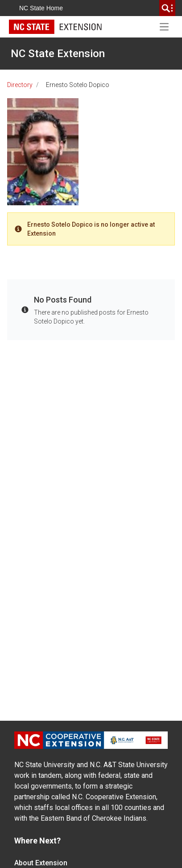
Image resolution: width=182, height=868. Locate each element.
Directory (20, 85)
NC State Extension (58, 54)
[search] (167, 8)
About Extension (41, 863)
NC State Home (41, 8)
